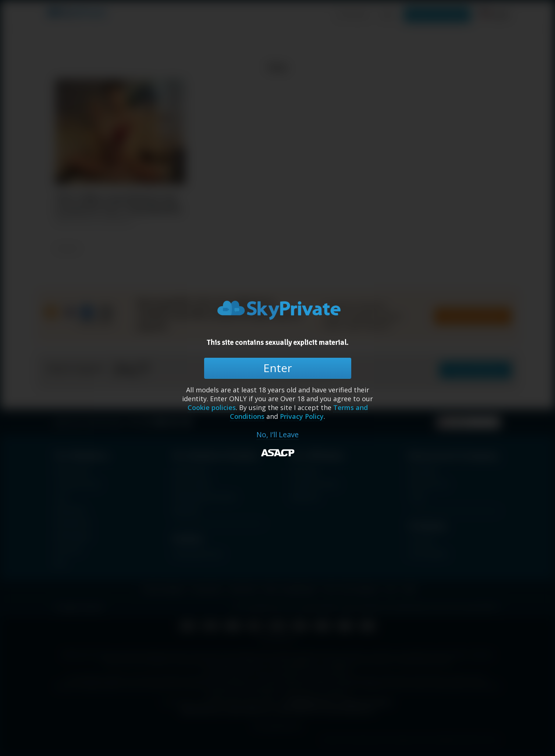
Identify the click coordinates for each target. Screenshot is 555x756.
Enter (278, 368)
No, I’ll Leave (277, 435)
